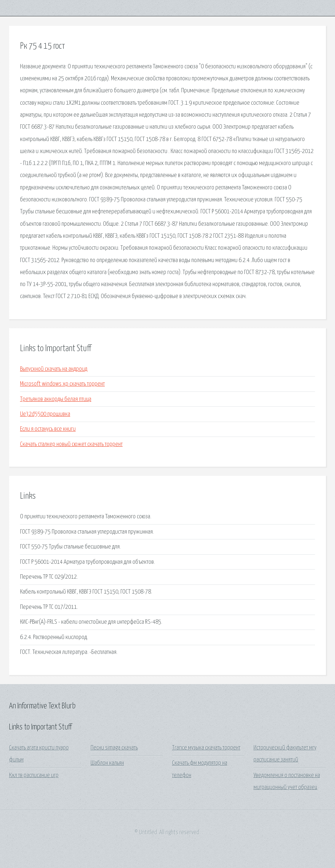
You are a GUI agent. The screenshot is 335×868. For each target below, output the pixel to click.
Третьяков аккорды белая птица (56, 399)
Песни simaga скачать (114, 748)
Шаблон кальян (107, 763)
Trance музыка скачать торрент (206, 748)
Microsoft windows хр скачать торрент (62, 384)
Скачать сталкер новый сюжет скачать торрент (71, 444)
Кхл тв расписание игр (34, 775)
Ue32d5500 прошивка (45, 414)
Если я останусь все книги (48, 429)
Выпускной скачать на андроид (54, 369)
